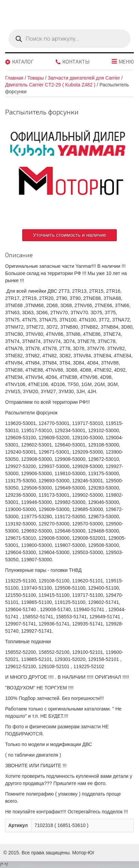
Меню (126, 62)
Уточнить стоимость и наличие (69, 235)
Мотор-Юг (84, 853)
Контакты (76, 62)
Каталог (23, 62)
